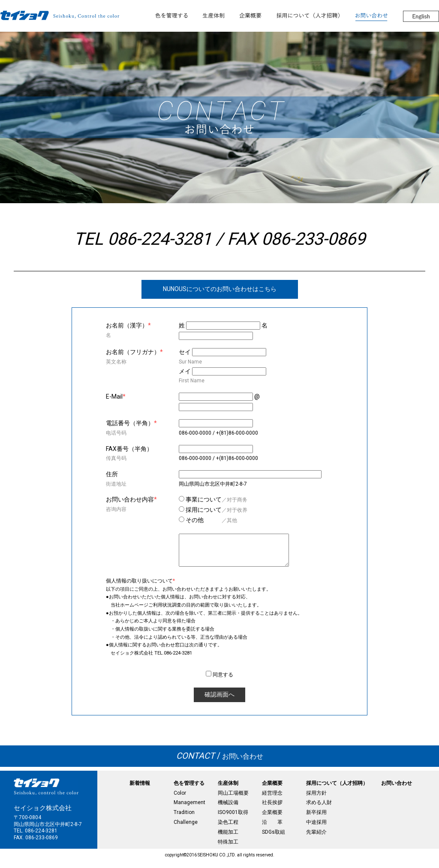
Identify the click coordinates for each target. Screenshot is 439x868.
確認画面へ (219, 701)
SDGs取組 (274, 838)
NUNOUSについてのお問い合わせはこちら (220, 289)
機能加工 (228, 838)
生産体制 (228, 790)
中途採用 (316, 829)
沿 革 (272, 829)
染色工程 (228, 829)
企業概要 (272, 790)
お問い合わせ (220, 763)
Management (189, 809)
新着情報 (140, 790)
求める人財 (319, 809)
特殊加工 (228, 848)
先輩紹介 (316, 838)
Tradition (184, 819)
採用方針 (316, 799)
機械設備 (228, 809)
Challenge (186, 829)
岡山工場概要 (233, 799)
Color (180, 799)
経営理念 (272, 799)
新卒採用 (316, 819)
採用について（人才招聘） (337, 790)
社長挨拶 (272, 809)
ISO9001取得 (233, 819)
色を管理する (189, 790)
